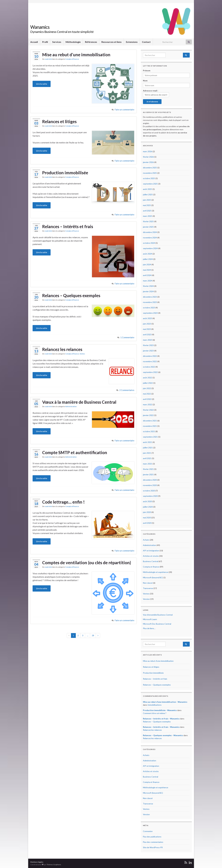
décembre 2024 (150, 232)
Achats (146, 540)
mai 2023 (147, 329)
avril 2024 (147, 275)
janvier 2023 (148, 351)
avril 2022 (147, 399)
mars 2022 (148, 404)
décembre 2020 (150, 480)
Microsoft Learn (150, 619)
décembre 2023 (150, 297)
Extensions (132, 42)
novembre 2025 (150, 173)
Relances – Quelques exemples (71, 295)
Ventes (82, 354)
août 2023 (147, 318)
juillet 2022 (148, 383)
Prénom (147, 70)
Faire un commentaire (125, 110)
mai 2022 (147, 394)
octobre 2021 (149, 431)
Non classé (148, 583)
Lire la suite (42, 84)
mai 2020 (147, 518)
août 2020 (147, 501)
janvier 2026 (148, 162)
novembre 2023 (150, 302)
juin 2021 (147, 453)
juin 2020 (147, 512)
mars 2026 (148, 151)
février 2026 (148, 157)
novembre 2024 (150, 238)
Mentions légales (37, 862)
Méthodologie (73, 42)
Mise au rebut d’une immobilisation (76, 55)
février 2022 (148, 410)
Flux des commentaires (153, 842)
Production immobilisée (65, 173)
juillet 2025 (148, 194)
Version (146, 599)
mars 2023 (148, 340)
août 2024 (147, 254)
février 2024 (148, 286)
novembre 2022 (150, 361)
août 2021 (147, 442)
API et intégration (151, 551)
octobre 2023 (149, 308)
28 (93, 635)
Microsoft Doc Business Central (157, 624)
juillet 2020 (148, 507)
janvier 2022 (148, 415)
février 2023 (148, 345)
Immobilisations (155, 705)
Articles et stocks (151, 556)
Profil (45, 42)
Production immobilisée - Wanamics (160, 710)
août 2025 (147, 189)
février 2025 (148, 221)
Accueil (34, 42)
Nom (145, 81)
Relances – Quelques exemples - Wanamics (163, 735)
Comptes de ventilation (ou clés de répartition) (87, 563)
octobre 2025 (149, 178)
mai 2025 (147, 205)
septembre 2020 (150, 496)
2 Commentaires (127, 390)
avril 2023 (147, 334)
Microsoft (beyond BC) (153, 577)
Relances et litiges (59, 121)
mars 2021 (148, 464)
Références (91, 42)
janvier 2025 (148, 227)
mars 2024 (148, 281)
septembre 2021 (150, 437)
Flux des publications (152, 837)
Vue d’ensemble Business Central (158, 615)
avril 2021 (147, 458)
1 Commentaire (127, 337)
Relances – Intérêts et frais (68, 226)
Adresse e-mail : (156, 93)
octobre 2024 (149, 243)
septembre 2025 (150, 184)
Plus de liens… (149, 628)
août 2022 (147, 378)
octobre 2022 (149, 367)
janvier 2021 (148, 474)
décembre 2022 (150, 356)
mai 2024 (147, 270)
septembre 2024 (150, 248)
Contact (146, 42)
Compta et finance (72, 59)
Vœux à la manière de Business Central (79, 402)
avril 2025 (147, 211)
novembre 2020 (150, 485)
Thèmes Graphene (54, 865)
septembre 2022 (150, 372)
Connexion (148, 831)
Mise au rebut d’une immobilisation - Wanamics (165, 702)
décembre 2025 (150, 168)
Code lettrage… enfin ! (63, 502)
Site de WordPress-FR (153, 847)
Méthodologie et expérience (156, 572)
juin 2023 (147, 324)
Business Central (151, 561)
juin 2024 (147, 264)
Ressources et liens (111, 42)
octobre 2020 (149, 491)
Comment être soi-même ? (155, 713)
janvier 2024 (148, 291)
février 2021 (148, 469)
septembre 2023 (150, 313)
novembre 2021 (150, 426)
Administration (71, 406)
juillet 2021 (148, 448)
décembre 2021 (150, 421)
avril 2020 (147, 523)
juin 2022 (147, 388)
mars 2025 (148, 216)
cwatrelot (48, 59)
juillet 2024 (148, 259)
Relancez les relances (62, 349)
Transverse (148, 588)
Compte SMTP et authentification (75, 452)
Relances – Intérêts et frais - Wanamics (161, 719)
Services (57, 42)
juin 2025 (147, 200)
